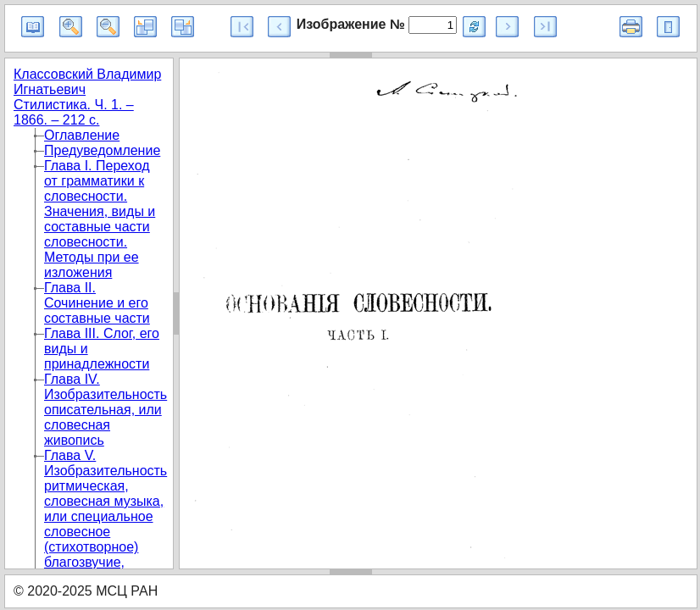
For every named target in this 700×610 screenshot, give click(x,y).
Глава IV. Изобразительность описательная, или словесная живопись (106, 410)
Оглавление (82, 135)
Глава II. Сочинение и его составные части (97, 303)
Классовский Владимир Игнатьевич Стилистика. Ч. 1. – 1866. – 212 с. (87, 97)
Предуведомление (102, 150)
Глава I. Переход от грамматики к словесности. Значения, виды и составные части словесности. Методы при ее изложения (100, 219)
